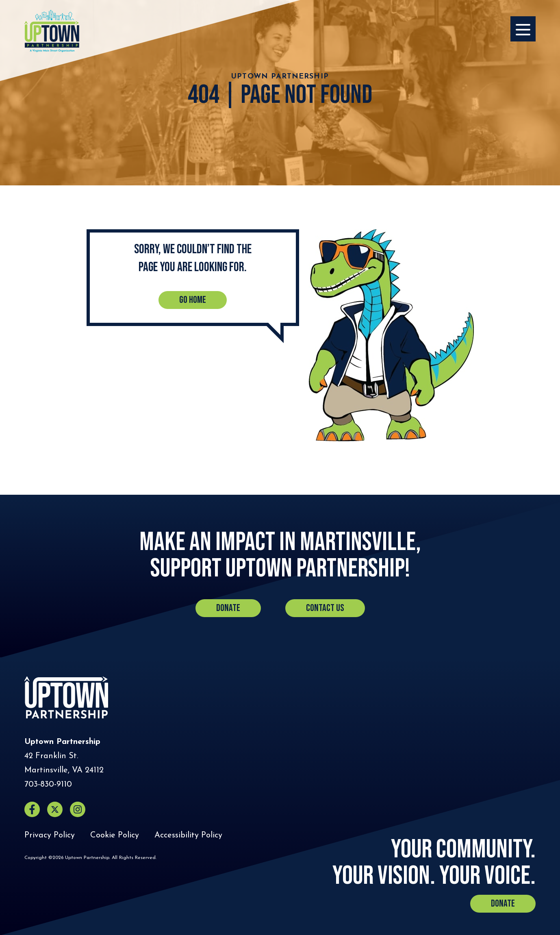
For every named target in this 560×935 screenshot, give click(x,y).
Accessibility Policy (188, 835)
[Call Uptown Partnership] (48, 785)
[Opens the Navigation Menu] (523, 29)
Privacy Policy (50, 835)
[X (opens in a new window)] (55, 809)
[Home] (52, 31)
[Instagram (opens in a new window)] (78, 809)
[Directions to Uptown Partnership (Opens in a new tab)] (64, 763)
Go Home (193, 300)
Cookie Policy (115, 835)
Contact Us (325, 608)
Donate (228, 608)
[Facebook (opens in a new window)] (32, 809)
